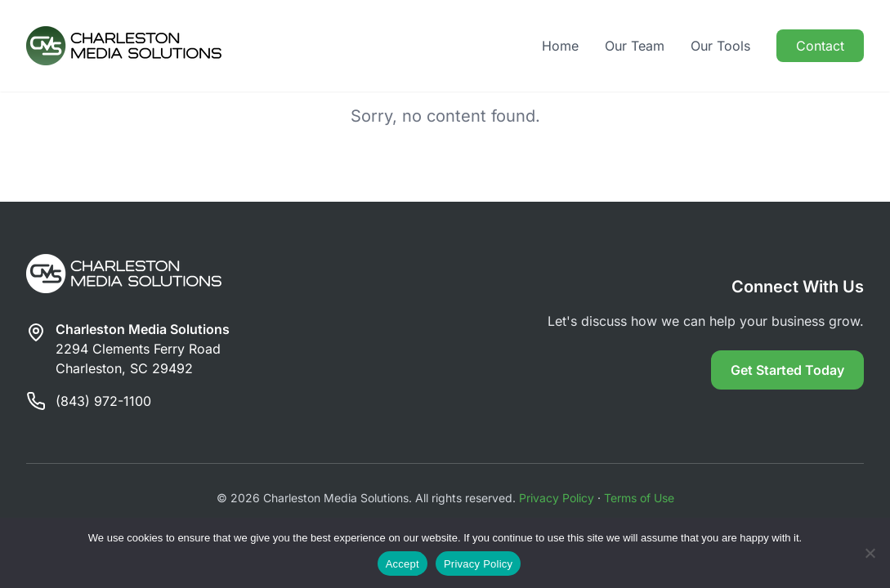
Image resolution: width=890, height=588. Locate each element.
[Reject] (870, 553)
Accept (403, 564)
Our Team (635, 46)
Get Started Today (787, 370)
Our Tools (720, 46)
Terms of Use (639, 498)
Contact (820, 46)
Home (560, 46)
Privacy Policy (557, 498)
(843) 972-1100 (103, 401)
